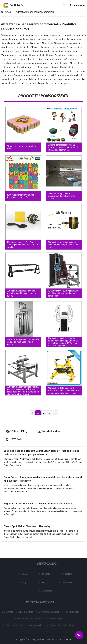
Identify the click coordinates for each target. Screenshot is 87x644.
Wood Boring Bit (55, 619)
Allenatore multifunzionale (29, 43)
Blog (25, 582)
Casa (8, 12)
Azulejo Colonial (25, 612)
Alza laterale (48, 43)
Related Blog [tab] (17, 431)
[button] (64, 5)
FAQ (45, 582)
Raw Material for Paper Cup (30, 619)
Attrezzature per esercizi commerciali (35, 12)
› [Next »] (55, 413)
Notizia (69, 574)
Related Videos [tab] (50, 431)
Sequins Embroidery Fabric (62, 625)
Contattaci (48, 591)
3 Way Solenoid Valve (48, 612)
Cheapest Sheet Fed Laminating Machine (24, 625)
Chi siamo (67, 582)
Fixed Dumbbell (71, 612)
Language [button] (79, 5)
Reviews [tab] (14, 439)
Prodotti (47, 574)
